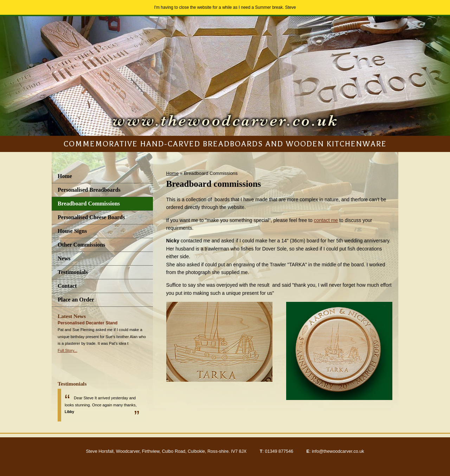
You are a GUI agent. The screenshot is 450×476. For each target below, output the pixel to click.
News (64, 258)
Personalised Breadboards (89, 190)
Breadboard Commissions (89, 204)
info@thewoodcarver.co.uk (338, 451)
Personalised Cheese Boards (91, 217)
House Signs (72, 231)
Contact (67, 286)
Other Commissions (81, 245)
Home (65, 176)
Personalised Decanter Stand (88, 323)
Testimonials (73, 272)
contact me (326, 220)
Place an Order (76, 300)
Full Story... (67, 350)
